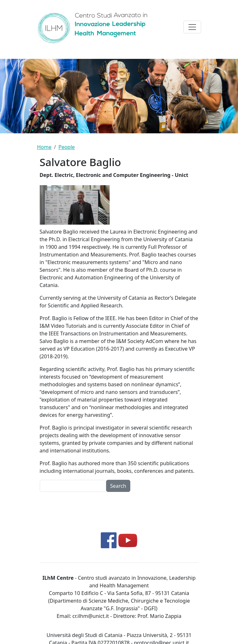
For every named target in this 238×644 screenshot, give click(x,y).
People (67, 147)
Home (44, 147)
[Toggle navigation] (192, 27)
